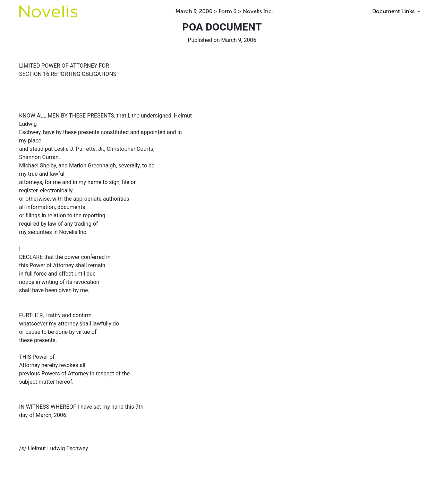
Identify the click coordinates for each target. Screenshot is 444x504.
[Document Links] (398, 11)
